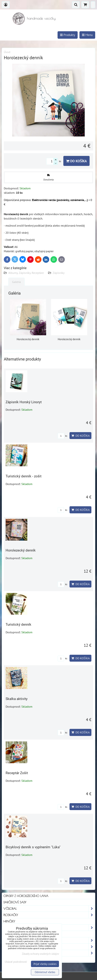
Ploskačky (49, 915)
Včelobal (49, 909)
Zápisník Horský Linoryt (24, 402)
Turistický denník (18, 624)
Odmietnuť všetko (45, 972)
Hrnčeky (9, 921)
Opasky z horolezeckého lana (26, 896)
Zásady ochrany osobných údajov (40, 954)
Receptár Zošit (17, 773)
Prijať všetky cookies (45, 964)
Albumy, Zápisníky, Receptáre (26, 273)
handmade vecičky (41, 18)
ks (62, 436)
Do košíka (76, 161)
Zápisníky (59, 273)
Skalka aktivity (17, 699)
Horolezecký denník (21, 550)
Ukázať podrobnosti (16, 962)
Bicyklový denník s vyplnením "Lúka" (33, 847)
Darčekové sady (15, 902)
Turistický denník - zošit (24, 476)
